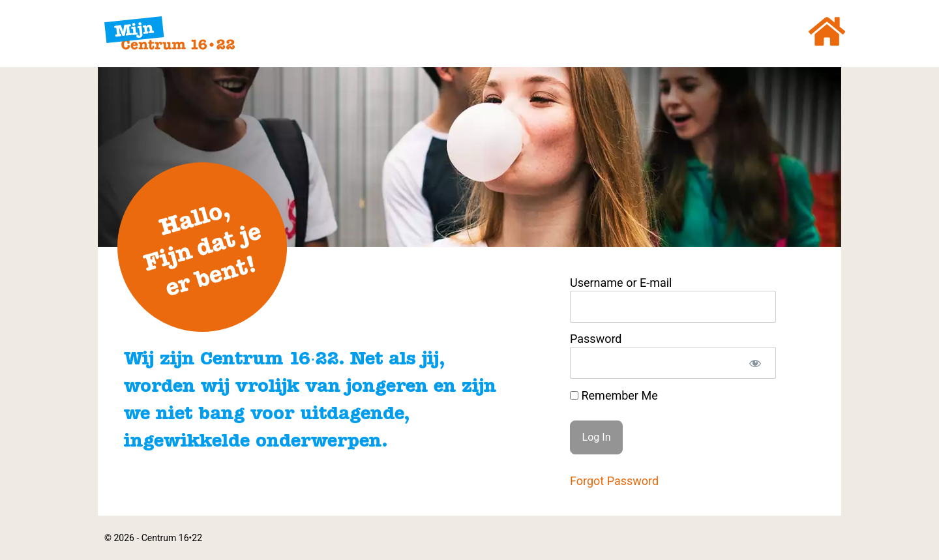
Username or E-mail (621, 283)
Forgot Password (614, 481)
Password (596, 339)
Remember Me (614, 396)
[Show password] (755, 363)
